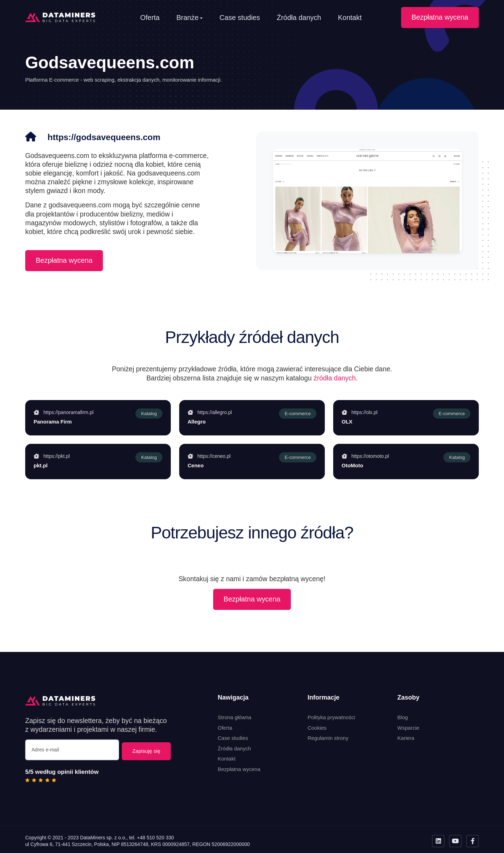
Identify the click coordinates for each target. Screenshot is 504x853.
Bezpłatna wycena (440, 17)
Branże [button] (187, 18)
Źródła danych (299, 18)
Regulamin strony (328, 738)
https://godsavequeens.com (112, 137)
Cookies (317, 728)
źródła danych (335, 378)
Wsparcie (408, 728)
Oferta (150, 18)
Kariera (406, 738)
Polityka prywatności (331, 717)
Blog (402, 717)
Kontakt (350, 18)
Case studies (240, 18)
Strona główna (234, 717)
